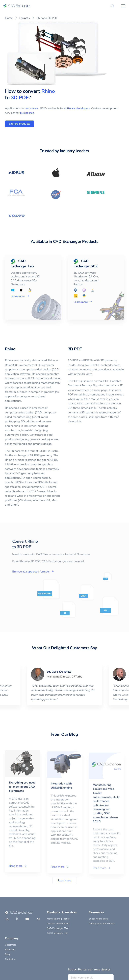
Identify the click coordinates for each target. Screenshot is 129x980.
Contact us (11, 959)
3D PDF (20, 98)
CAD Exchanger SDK (58, 928)
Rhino (48, 91)
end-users (32, 108)
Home (9, 18)
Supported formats (99, 919)
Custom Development (58, 924)
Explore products (19, 124)
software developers (77, 108)
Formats (25, 18)
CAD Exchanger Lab (57, 933)
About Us (10, 950)
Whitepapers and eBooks (102, 924)
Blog (7, 954)
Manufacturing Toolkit (58, 919)
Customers (11, 945)
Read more (65, 881)
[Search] (112, 6)
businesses (27, 113)
